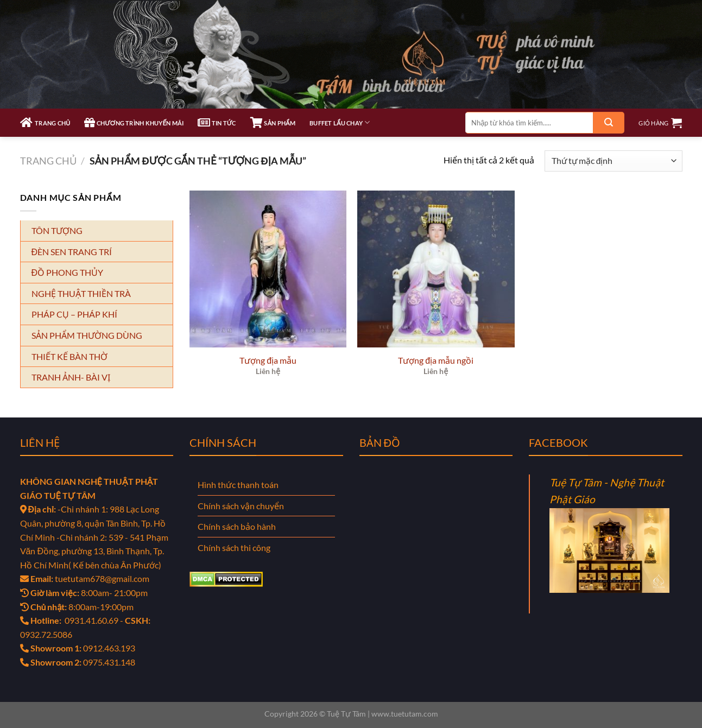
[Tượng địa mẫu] (268, 269)
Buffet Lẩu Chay (340, 122)
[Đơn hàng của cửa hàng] (613, 161)
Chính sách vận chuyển (241, 506)
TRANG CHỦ (45, 123)
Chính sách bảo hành (237, 526)
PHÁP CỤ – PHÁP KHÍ (74, 314)
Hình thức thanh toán (238, 485)
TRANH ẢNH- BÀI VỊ (71, 377)
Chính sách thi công (234, 547)
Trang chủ (48, 161)
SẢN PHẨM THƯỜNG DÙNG (87, 335)
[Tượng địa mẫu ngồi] (436, 269)
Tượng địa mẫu (268, 360)
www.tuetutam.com (405, 714)
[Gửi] (609, 123)
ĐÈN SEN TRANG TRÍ (72, 252)
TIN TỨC (217, 123)
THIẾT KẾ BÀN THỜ (69, 356)
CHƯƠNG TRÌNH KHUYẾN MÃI (134, 123)
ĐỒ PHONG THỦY (68, 272)
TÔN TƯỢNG (57, 230)
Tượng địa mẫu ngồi (436, 360)
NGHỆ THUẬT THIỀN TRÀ (81, 293)
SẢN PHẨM (273, 123)
